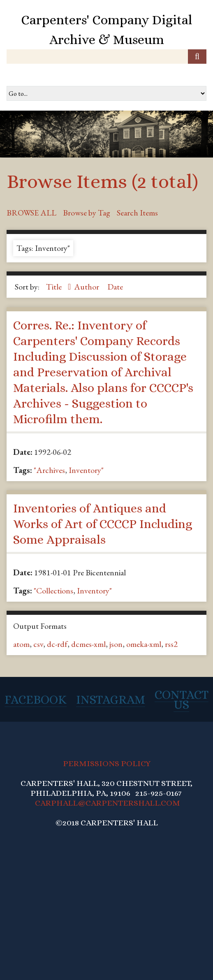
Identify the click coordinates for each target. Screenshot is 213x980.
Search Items (137, 213)
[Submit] (197, 57)
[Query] (106, 57)
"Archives (49, 470)
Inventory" (86, 470)
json (116, 644)
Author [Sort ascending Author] (87, 287)
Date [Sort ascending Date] (115, 287)
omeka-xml (144, 644)
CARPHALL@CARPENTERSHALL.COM (108, 803)
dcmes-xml (88, 644)
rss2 (171, 644)
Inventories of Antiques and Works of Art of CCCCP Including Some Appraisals (103, 524)
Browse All (31, 213)
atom (21, 644)
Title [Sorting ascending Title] (55, 287)
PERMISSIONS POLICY (107, 763)
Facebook (36, 700)
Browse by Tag (87, 213)
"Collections (53, 591)
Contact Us (182, 700)
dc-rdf (57, 644)
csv (38, 644)
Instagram (111, 700)
